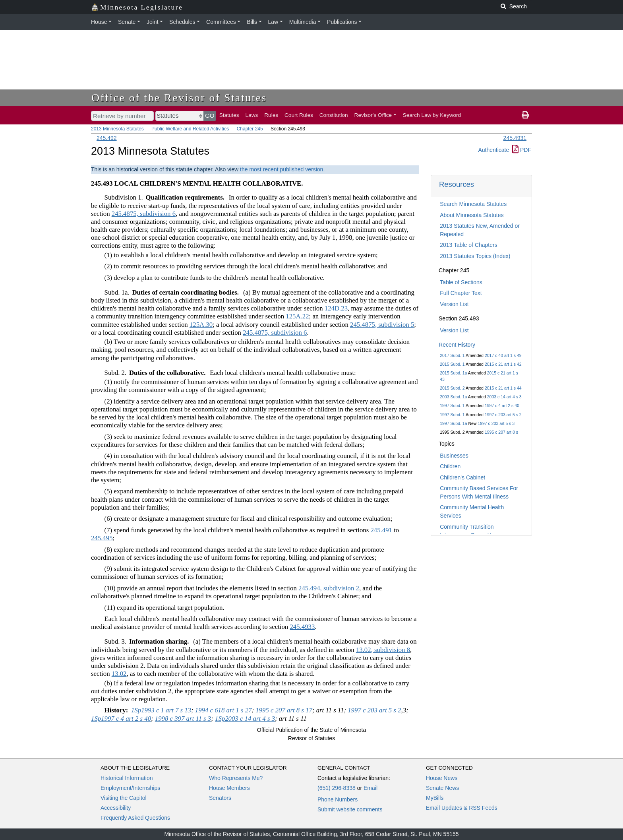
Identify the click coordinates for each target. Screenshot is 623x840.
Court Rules (299, 115)
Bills (252, 22)
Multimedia (303, 22)
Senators (220, 798)
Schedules (182, 22)
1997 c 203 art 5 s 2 (503, 415)
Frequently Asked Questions (135, 818)
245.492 (107, 138)
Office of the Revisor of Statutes (179, 98)
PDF (522, 150)
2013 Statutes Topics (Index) (475, 256)
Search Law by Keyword (432, 115)
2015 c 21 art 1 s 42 (503, 364)
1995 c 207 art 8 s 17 (284, 710)
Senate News (442, 788)
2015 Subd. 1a (453, 373)
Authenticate (493, 150)
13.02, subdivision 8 (383, 650)
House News (442, 778)
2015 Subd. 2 (452, 388)
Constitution (334, 115)
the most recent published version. (282, 169)
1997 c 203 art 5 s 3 (496, 423)
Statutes (229, 115)
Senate (127, 22)
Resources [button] (457, 184)
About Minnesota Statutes (472, 215)
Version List (454, 304)
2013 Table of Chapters (469, 245)
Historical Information (127, 778)
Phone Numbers (338, 799)
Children (450, 466)
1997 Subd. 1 (452, 405)
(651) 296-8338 (337, 788)
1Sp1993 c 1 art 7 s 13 (161, 710)
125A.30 (201, 325)
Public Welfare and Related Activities (190, 129)
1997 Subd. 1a (453, 423)
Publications (342, 22)
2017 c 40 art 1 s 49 (503, 355)
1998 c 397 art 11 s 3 (183, 719)
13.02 (119, 674)
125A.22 (297, 316)
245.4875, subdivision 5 (382, 325)
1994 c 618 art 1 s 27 (223, 710)
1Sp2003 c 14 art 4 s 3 (245, 719)
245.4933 (302, 627)
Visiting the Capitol (124, 798)
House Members (229, 788)
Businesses (454, 456)
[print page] (525, 115)
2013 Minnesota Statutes (117, 129)
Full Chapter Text (461, 293)
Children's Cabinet (462, 477)
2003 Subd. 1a (453, 397)
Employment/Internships (130, 788)
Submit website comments (350, 809)
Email (371, 788)
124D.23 (336, 308)
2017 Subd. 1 (452, 355)
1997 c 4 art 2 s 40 (502, 405)
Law (273, 22)
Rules (271, 115)
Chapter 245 (250, 129)
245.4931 (515, 138)
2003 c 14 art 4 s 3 (504, 397)
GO (210, 115)
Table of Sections (461, 282)
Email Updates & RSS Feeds (462, 808)
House (99, 22)
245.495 (102, 538)
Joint (153, 22)
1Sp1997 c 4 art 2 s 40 (121, 719)
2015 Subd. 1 (452, 364)
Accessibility (116, 808)
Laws (252, 115)
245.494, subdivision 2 (329, 588)
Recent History (457, 345)
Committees (221, 22)
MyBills (435, 798)
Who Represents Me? (236, 778)
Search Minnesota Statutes (473, 204)
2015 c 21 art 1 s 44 (503, 388)
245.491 (381, 530)
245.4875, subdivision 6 (144, 214)
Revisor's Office (373, 115)
